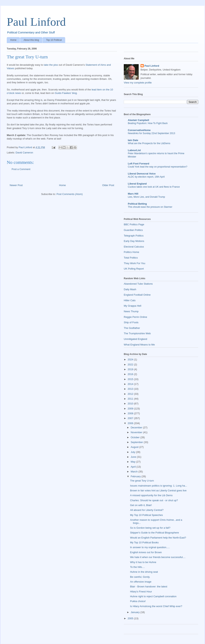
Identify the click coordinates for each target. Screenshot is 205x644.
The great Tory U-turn (142, 481)
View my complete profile (138, 83)
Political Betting (137, 204)
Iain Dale (133, 140)
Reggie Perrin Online (135, 317)
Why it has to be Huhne (143, 562)
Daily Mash (130, 289)
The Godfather (132, 328)
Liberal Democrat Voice (142, 174)
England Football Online (137, 295)
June (134, 457)
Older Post (108, 185)
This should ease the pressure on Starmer (150, 207)
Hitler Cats (130, 300)
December (137, 427)
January (136, 612)
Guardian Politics (133, 230)
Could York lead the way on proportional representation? (158, 167)
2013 (131, 389)
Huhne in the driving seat (144, 572)
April (134, 467)
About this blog (31, 40)
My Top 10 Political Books (144, 542)
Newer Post (16, 185)
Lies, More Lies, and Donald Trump (146, 197)
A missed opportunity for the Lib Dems (151, 495)
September (137, 442)
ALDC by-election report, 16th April (146, 177)
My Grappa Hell (132, 306)
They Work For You (135, 263)
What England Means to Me (139, 345)
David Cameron (24, 153)
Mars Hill (133, 194)
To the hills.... (137, 567)
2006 (131, 423)
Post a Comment (21, 169)
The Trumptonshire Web (137, 333)
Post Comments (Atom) (70, 194)
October (136, 437)
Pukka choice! (138, 601)
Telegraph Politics (134, 236)
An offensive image (141, 582)
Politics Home (131, 252)
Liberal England (137, 184)
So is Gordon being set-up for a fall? (150, 528)
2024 (131, 359)
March (135, 472)
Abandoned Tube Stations (138, 284)
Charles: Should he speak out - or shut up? (154, 500)
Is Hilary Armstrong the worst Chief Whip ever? (156, 606)
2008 (131, 413)
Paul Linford (36, 22)
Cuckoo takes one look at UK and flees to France (154, 187)
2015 (131, 379)
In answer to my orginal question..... (150, 547)
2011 (131, 399)
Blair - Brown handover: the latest (149, 587)
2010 (131, 404)
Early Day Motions (134, 241)
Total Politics (131, 258)
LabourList (134, 150)
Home (13, 40)
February (136, 476)
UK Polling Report (134, 269)
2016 (131, 374)
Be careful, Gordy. (140, 577)
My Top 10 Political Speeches (146, 515)
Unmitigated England (135, 339)
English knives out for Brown (146, 552)
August (135, 447)
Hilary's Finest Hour (141, 592)
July (133, 452)
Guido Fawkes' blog (66, 93)
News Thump (131, 311)
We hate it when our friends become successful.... (158, 557)
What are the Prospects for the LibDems (149, 143)
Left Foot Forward (139, 164)
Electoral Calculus (134, 247)
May (133, 462)
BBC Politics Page (134, 224)
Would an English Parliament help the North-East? (158, 538)
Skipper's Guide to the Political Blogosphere (154, 533)
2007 (131, 418)
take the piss (51, 65)
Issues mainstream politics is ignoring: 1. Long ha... (158, 486)
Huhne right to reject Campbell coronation (153, 596)
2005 (131, 618)
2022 (131, 365)
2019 (131, 369)
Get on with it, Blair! (141, 505)
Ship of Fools (131, 322)
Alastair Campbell (138, 120)
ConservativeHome (139, 130)
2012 (131, 394)
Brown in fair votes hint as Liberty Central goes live (158, 490)
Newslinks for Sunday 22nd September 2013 (151, 133)
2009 (131, 409)
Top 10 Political (54, 40)
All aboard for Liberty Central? (147, 510)
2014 (131, 384)
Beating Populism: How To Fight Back (148, 123)
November (137, 432)
